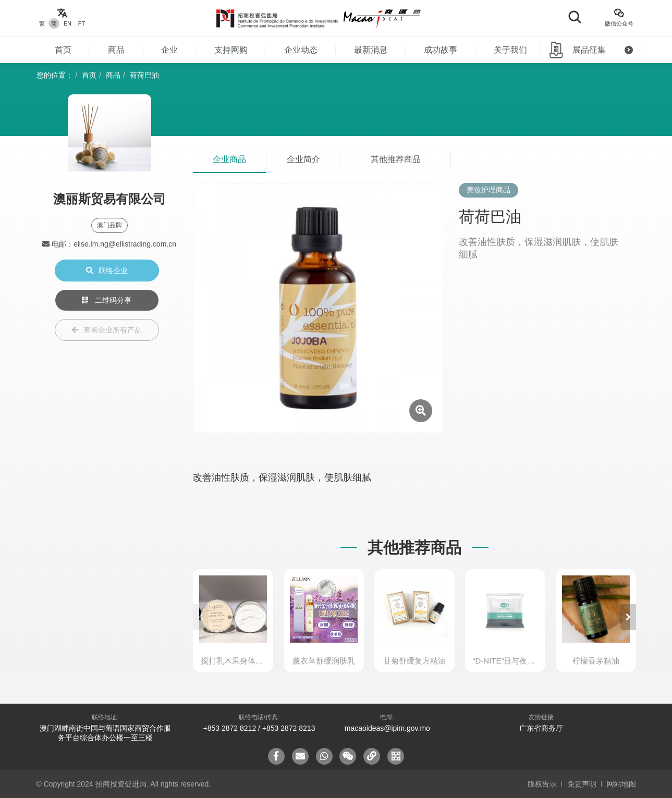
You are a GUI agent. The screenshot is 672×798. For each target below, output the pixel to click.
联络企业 (107, 271)
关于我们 (510, 50)
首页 (63, 50)
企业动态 (301, 50)
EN (68, 23)
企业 (169, 50)
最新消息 (371, 50)
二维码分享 (107, 300)
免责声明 (582, 784)
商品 (116, 50)
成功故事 (441, 50)
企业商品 (229, 159)
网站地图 (621, 784)
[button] (628, 617)
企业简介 (303, 159)
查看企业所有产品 (107, 330)
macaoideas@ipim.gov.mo (387, 728)
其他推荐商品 (396, 159)
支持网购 (231, 50)
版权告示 (542, 784)
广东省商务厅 (541, 728)
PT (82, 23)
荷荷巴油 (144, 75)
